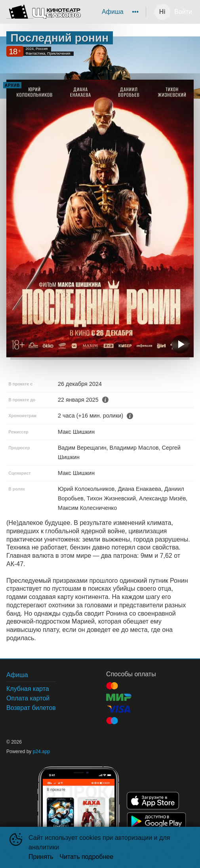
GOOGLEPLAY (156, 821)
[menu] (115, 12)
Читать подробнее (87, 857)
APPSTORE (153, 801)
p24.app (41, 752)
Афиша (113, 12)
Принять (41, 857)
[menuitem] (113, 12)
